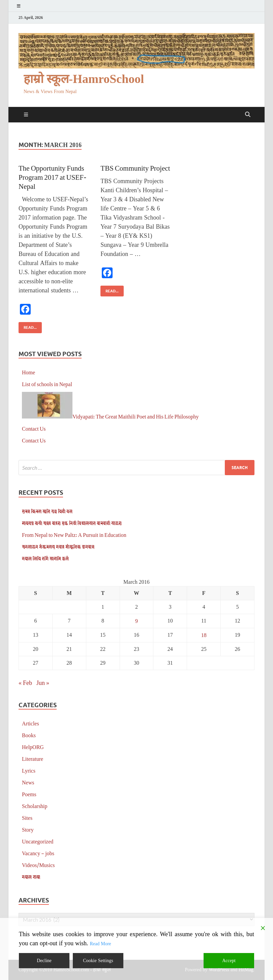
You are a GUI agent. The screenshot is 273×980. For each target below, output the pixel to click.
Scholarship (35, 806)
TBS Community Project (135, 168)
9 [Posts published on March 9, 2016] (136, 621)
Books (29, 735)
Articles (31, 723)
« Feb (25, 683)
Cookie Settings (98, 961)
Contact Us (34, 428)
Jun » (43, 683)
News (28, 782)
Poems (29, 794)
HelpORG (33, 747)
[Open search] (248, 115)
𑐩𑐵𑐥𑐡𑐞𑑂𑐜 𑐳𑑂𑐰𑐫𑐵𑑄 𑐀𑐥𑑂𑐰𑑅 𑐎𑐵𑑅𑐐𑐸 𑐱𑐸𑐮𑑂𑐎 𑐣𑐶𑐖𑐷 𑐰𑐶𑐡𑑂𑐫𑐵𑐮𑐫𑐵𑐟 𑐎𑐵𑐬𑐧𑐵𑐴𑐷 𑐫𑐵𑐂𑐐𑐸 (72, 523)
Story (28, 829)
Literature (33, 759)
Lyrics (29, 770)
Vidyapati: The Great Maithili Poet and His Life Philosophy (136, 416)
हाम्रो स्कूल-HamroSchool (84, 79)
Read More (100, 944)
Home (28, 372)
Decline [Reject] (44, 961)
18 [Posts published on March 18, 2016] (204, 635)
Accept (229, 961)
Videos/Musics (38, 865)
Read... (28, 326)
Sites (27, 818)
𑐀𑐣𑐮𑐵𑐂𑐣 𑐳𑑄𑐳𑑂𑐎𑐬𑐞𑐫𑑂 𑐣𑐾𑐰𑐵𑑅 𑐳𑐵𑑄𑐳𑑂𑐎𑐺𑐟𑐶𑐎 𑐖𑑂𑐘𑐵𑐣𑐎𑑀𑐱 (58, 546)
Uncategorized (38, 841)
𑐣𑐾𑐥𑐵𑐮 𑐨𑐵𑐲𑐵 (31, 877)
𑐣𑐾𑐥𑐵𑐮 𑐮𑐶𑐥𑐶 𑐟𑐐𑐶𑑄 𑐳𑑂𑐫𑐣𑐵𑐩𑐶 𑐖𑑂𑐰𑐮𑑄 (45, 558)
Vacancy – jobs (38, 853)
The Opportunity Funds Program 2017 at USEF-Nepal (53, 177)
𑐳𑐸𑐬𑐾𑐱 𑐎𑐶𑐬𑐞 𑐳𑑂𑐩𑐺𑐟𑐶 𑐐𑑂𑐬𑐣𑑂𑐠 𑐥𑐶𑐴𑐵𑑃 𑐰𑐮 (47, 511)
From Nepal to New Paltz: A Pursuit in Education (74, 535)
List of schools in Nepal (47, 384)
